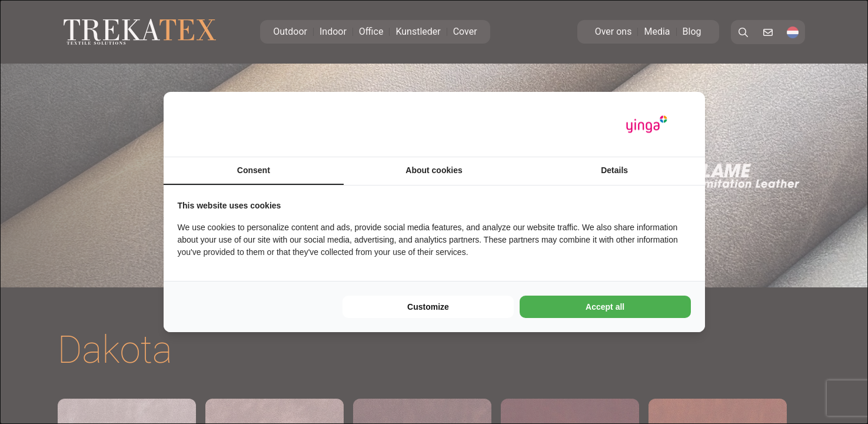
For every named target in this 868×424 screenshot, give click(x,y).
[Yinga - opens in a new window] (647, 125)
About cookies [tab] (434, 170)
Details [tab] (614, 170)
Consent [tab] (254, 170)
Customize (428, 307)
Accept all (605, 307)
